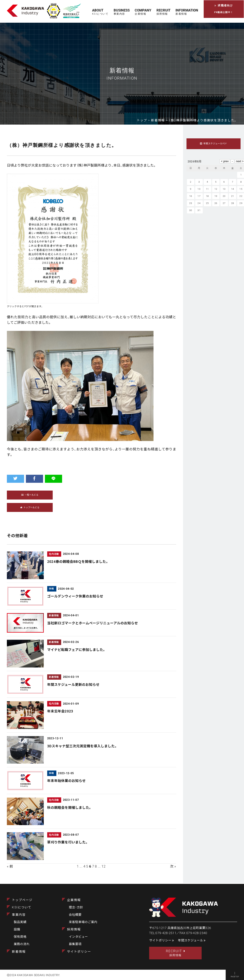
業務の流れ (22, 944)
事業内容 (19, 915)
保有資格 (20, 937)
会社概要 (75, 915)
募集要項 (75, 944)
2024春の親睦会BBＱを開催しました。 (78, 562)
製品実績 (20, 922)
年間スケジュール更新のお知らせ (73, 685)
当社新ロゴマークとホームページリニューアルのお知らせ (93, 624)
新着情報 (19, 951)
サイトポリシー (79, 951)
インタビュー (78, 937)
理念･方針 (76, 907)
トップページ (22, 900)
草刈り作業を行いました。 (68, 843)
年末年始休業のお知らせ (66, 782)
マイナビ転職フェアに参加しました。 (77, 651)
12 (103, 867)
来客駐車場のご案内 (83, 922)
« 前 (10, 867)
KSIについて (22, 907)
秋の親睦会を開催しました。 (70, 808)
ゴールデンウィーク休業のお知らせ (75, 597)
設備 (17, 929)
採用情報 (74, 929)
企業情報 (74, 900)
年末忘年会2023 (60, 712)
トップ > (144, 120)
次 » (173, 867)
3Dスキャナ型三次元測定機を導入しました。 (82, 747)
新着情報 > (160, 120)
